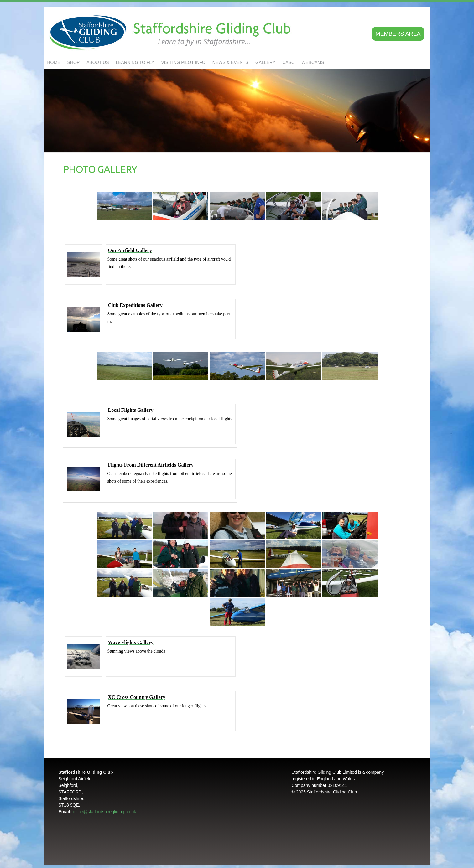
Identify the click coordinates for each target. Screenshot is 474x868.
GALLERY (265, 62)
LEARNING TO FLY (135, 62)
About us (98, 62)
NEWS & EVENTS (230, 62)
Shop (74, 62)
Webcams (313, 62)
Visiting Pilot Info (183, 62)
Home (54, 62)
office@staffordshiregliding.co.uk (104, 812)
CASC (288, 62)
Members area (398, 34)
